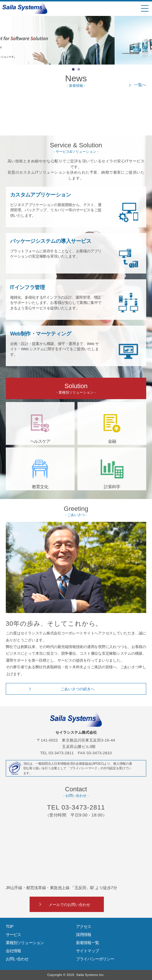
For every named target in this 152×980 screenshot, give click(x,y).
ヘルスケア (40, 441)
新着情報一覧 (87, 943)
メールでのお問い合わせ (69, 905)
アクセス (84, 926)
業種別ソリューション (25, 943)
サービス (13, 935)
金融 (112, 441)
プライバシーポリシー (95, 959)
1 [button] (73, 69)
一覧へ (140, 85)
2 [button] (79, 69)
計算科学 (112, 487)
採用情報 (84, 935)
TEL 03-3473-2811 (76, 807)
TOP (10, 926)
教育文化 (40, 487)
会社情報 (13, 951)
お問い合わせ (17, 959)
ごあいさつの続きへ (78, 689)
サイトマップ (87, 951)
